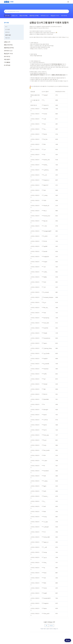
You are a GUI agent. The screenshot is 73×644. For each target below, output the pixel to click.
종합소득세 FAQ (23, 16)
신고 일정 (7, 29)
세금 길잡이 (7, 59)
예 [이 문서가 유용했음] (46, 625)
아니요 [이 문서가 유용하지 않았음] (51, 625)
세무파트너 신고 (45, 16)
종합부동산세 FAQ (34, 16)
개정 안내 (7, 38)
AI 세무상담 (7, 65)
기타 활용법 (7, 62)
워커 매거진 (64, 16)
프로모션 (7, 32)
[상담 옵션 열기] (68, 640)
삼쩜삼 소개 (14, 16)
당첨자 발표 (8, 35)
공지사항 (7, 16)
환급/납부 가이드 (55, 16)
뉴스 (6, 27)
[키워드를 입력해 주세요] (36, 11)
